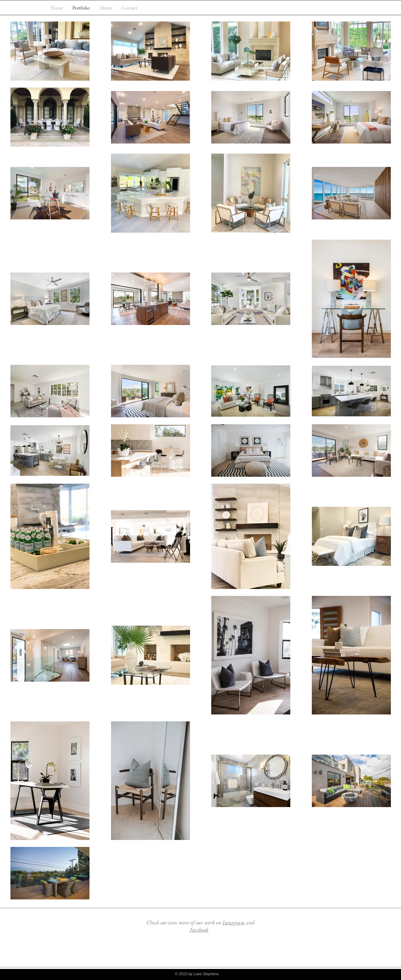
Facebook (199, 930)
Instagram (234, 922)
